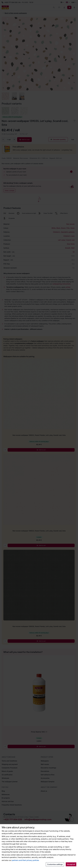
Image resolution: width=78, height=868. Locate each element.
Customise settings (55, 864)
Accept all (71, 864)
